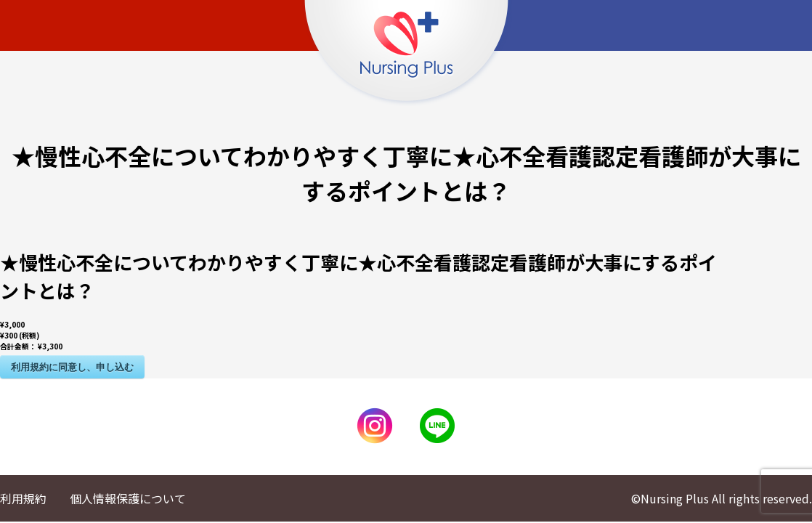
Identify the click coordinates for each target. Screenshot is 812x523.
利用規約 (23, 498)
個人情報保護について (128, 498)
